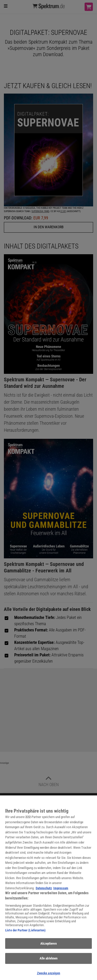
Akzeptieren (48, 946)
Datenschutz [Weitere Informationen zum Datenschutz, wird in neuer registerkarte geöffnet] (44, 890)
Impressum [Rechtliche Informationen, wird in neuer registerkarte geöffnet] (61, 890)
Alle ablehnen (49, 961)
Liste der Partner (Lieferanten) (25, 932)
